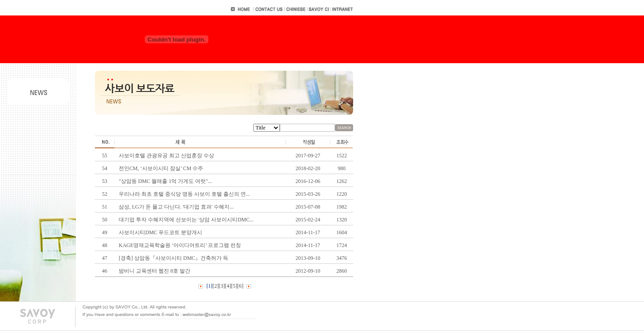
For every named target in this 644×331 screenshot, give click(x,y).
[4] (228, 286)
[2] (216, 286)
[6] (241, 286)
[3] (222, 286)
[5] (234, 286)
